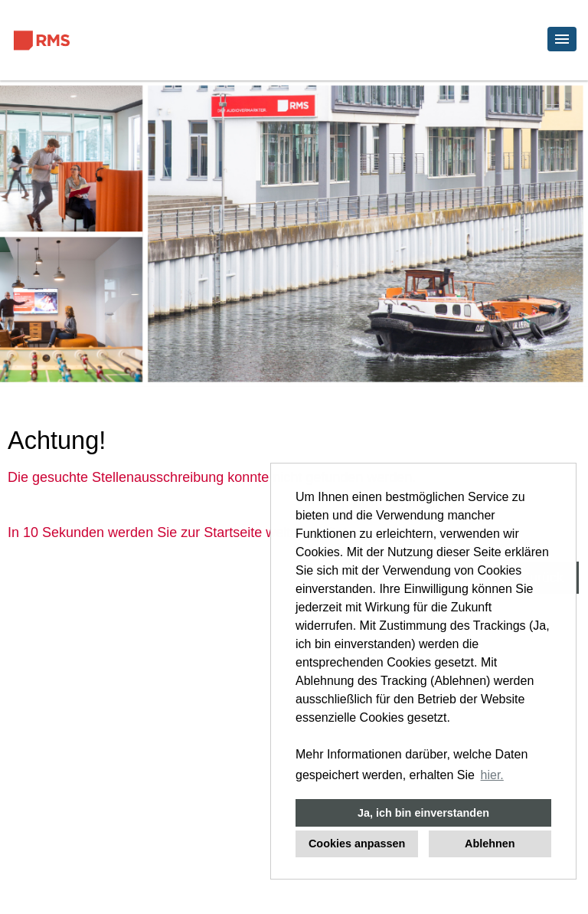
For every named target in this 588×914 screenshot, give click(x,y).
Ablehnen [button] (490, 844)
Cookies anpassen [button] (357, 844)
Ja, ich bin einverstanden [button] (423, 813)
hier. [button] (492, 775)
